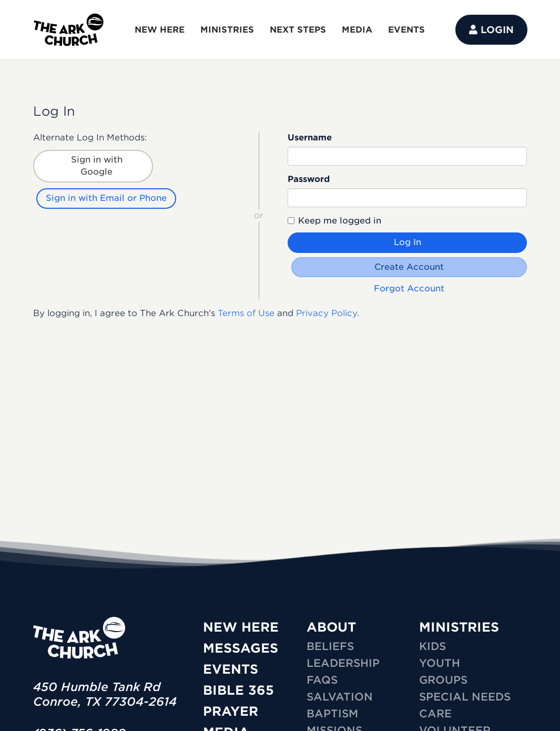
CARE (435, 714)
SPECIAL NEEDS (465, 697)
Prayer (231, 711)
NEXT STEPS (298, 30)
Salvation (340, 697)
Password (309, 179)
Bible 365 (238, 690)
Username (310, 138)
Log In (408, 242)
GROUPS (443, 680)
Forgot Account (410, 287)
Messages (241, 648)
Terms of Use (246, 312)
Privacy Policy (327, 312)
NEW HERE (160, 30)
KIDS (432, 646)
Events (231, 669)
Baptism (332, 714)
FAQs (322, 680)
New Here (241, 627)
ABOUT (331, 627)
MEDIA (357, 30)
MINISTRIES (227, 30)
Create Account (410, 267)
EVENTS (406, 30)
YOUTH (440, 663)
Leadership (343, 663)
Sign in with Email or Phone (107, 196)
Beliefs (330, 646)
